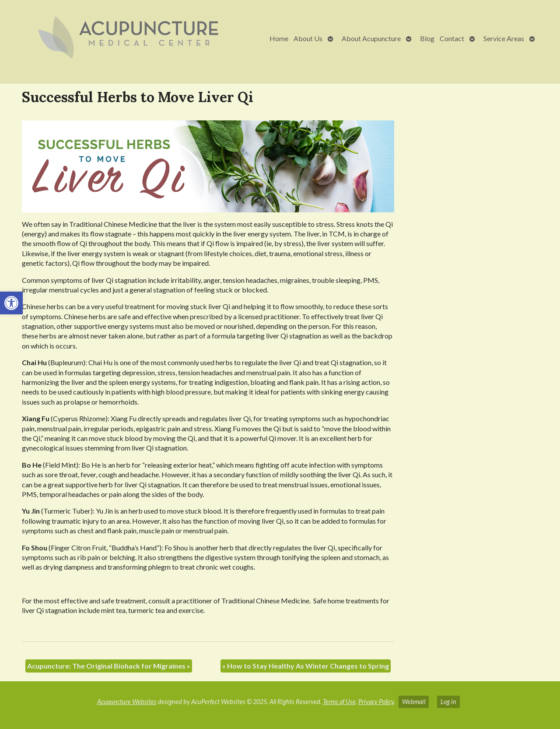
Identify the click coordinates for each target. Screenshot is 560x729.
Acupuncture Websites (127, 702)
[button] (11, 303)
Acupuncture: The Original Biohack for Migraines (109, 666)
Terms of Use (339, 702)
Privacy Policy (376, 702)
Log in (448, 702)
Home (279, 38)
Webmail (414, 702)
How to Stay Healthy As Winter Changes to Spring (306, 666)
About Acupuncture (371, 38)
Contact (452, 38)
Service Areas (504, 38)
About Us (308, 38)
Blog (427, 38)
